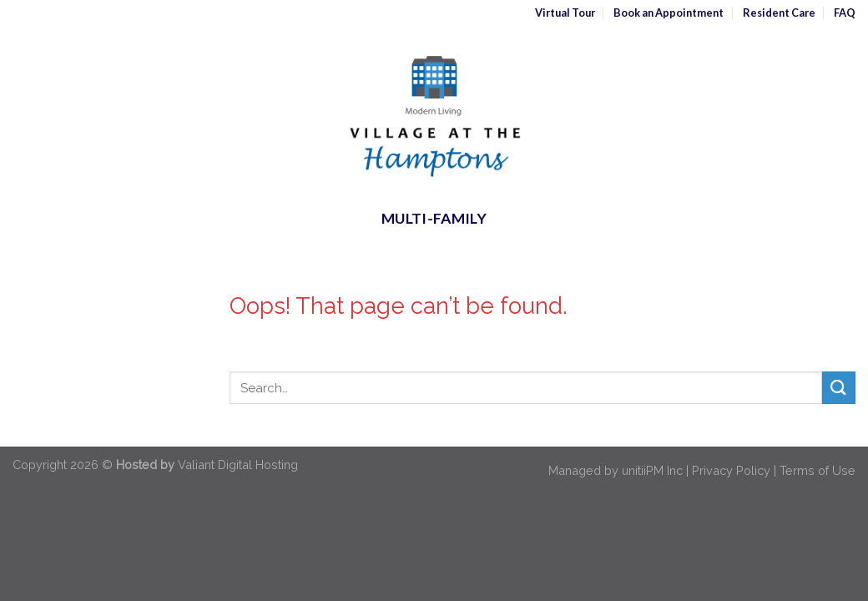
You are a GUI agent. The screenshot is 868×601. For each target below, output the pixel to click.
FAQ (845, 13)
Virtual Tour (565, 13)
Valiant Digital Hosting (238, 465)
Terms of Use (818, 470)
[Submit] (839, 388)
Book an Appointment (669, 13)
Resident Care (779, 13)
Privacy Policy (731, 470)
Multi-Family (434, 218)
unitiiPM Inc (652, 470)
